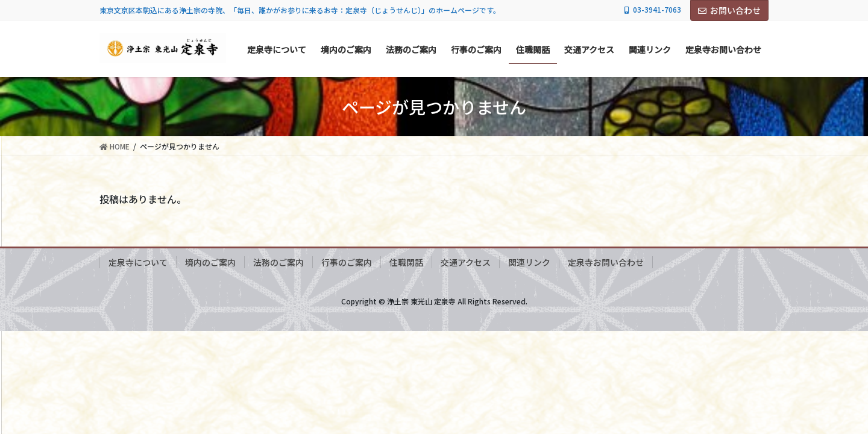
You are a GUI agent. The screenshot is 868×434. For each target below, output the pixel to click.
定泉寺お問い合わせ (606, 262)
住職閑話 (406, 262)
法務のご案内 (278, 262)
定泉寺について (138, 262)
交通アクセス (466, 262)
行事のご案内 (347, 262)
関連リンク (529, 262)
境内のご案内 (210, 262)
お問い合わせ (729, 10)
